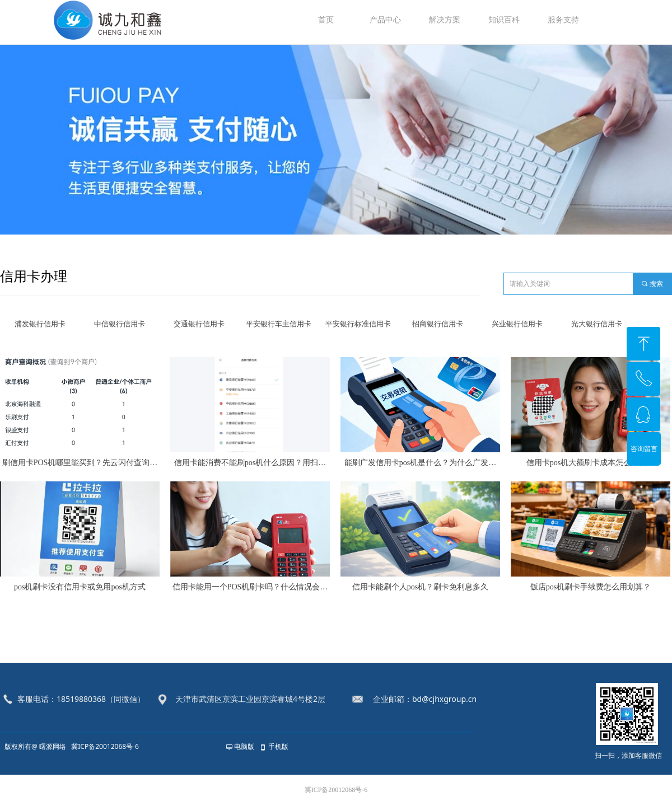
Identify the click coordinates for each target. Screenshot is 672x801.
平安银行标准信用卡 (358, 324)
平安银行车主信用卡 (279, 324)
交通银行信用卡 (199, 324)
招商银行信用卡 (438, 324)
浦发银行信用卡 (40, 324)
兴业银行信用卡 (517, 324)
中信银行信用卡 (120, 324)
